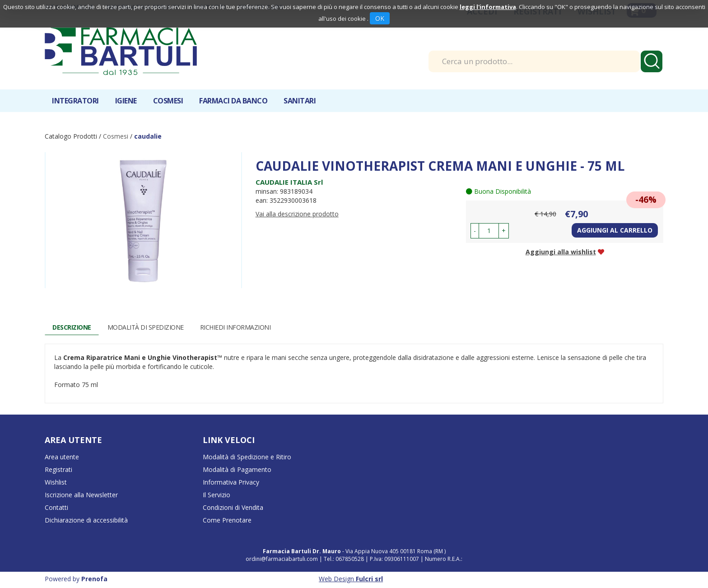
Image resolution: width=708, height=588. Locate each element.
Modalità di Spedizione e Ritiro (247, 457)
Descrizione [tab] (72, 327)
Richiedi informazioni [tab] (235, 327)
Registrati (58, 469)
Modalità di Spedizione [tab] (146, 327)
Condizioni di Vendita (233, 507)
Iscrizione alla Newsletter (81, 495)
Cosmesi (116, 136)
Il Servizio (217, 495)
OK (380, 18)
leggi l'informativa (488, 7)
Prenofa (94, 579)
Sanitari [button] (300, 101)
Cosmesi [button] (168, 101)
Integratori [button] (75, 101)
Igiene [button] (126, 101)
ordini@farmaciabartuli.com (282, 559)
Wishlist (56, 482)
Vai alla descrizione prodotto (297, 214)
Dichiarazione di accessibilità (86, 520)
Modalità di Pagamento (237, 469)
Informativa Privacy (231, 482)
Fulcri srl (369, 579)
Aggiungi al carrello (615, 230)
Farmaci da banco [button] (233, 101)
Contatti (56, 507)
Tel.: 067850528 (345, 559)
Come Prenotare (227, 520)
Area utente (62, 457)
